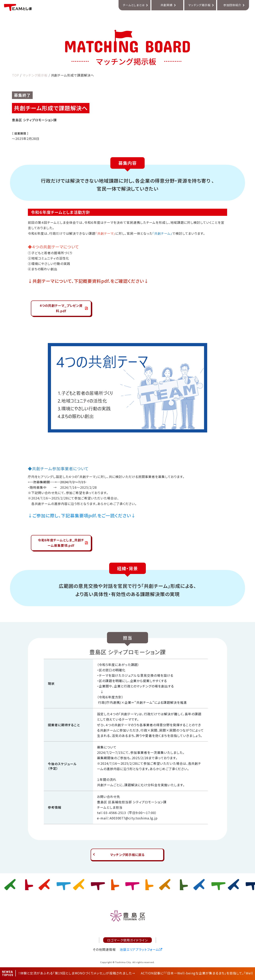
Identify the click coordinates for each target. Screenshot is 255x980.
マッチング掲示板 (199, 5)
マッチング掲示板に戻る (127, 855)
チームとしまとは (134, 5)
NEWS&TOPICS (8, 973)
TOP (16, 75)
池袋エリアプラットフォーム (139, 949)
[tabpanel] (127, 388)
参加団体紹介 (232, 5)
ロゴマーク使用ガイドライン (127, 940)
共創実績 (167, 5)
